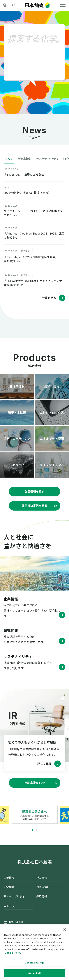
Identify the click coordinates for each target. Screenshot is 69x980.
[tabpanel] (35, 815)
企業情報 (9, 878)
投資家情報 (43, 887)
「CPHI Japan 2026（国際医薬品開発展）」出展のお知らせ (33, 259)
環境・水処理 (17, 413)
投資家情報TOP (35, 783)
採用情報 (42, 896)
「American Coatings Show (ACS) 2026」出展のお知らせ (34, 236)
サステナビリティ (14, 896)
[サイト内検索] (14, 5)
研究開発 (9, 887)
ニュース (9, 906)
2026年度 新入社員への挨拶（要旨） (27, 193)
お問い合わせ (16, 922)
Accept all (34, 973)
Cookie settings (34, 963)
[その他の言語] (5, 5)
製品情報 (42, 878)
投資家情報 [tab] (24, 159)
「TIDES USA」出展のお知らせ (24, 175)
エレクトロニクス (52, 413)
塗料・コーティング (17, 439)
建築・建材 (52, 386)
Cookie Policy (13, 953)
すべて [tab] (9, 159)
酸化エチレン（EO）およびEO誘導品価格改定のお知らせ (33, 213)
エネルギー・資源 (52, 439)
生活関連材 (17, 386)
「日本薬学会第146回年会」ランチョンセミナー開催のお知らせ (34, 283)
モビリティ (17, 465)
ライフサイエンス (52, 465)
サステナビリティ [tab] (48, 159)
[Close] (65, 930)
